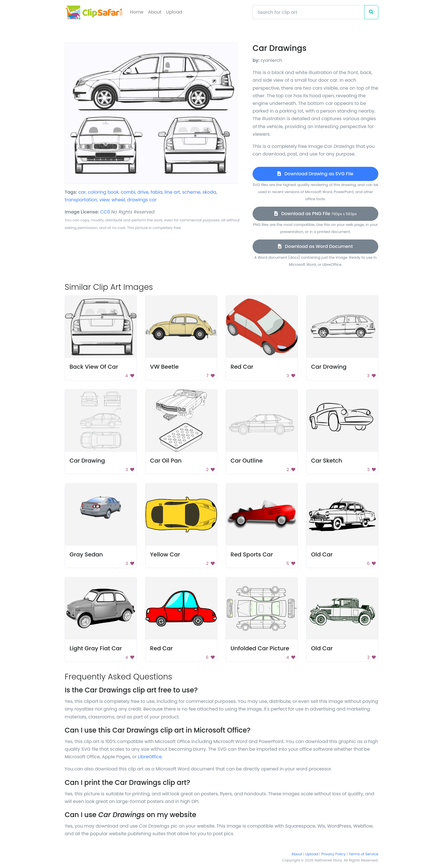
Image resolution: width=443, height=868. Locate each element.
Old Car (322, 554)
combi (128, 192)
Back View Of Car (94, 367)
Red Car (242, 367)
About (155, 12)
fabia (157, 192)
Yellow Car (165, 554)
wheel (118, 200)
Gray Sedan (86, 554)
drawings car (142, 200)
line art (172, 192)
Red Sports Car (252, 554)
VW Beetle (164, 367)
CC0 (105, 212)
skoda (209, 192)
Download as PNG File (315, 214)
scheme (191, 192)
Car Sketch (327, 461)
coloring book (103, 192)
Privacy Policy (333, 854)
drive (143, 192)
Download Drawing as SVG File (315, 174)
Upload (174, 12)
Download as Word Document (315, 246)
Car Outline (247, 461)
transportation (81, 200)
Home (137, 12)
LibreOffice (150, 757)
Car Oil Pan (166, 461)
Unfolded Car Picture (260, 648)
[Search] (309, 12)
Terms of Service (363, 854)
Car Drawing (329, 367)
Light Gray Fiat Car (96, 648)
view (105, 200)
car (82, 192)
